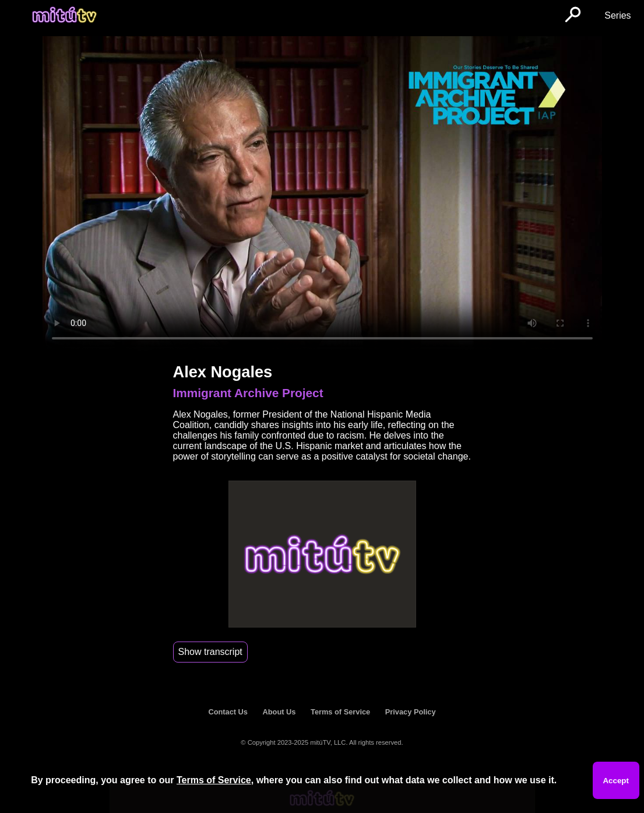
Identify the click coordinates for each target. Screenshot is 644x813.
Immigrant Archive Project (248, 393)
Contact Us (228, 712)
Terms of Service (340, 712)
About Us (279, 712)
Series (617, 15)
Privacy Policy (411, 712)
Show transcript (210, 652)
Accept (615, 781)
